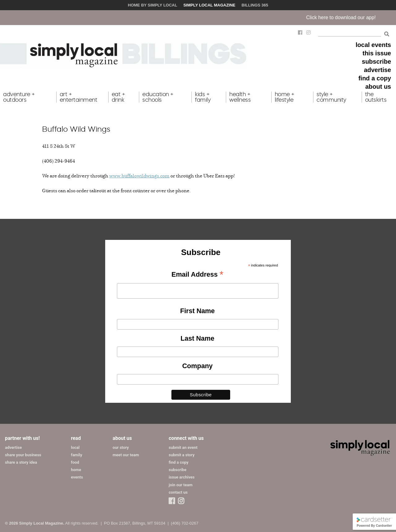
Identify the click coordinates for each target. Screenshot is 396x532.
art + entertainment (79, 97)
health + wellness (240, 97)
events (77, 477)
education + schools (158, 97)
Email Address (197, 275)
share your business (23, 455)
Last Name (198, 338)
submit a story (181, 455)
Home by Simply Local (152, 5)
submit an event (183, 447)
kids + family (203, 97)
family (76, 455)
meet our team (126, 455)
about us (378, 87)
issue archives (182, 477)
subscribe (377, 62)
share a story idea (21, 462)
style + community (331, 97)
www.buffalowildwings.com (139, 176)
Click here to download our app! (345, 17)
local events (373, 45)
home (76, 470)
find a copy (375, 78)
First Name (197, 311)
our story (121, 447)
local (75, 447)
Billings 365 (255, 5)
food (75, 462)
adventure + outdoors (19, 97)
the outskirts (376, 97)
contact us (178, 492)
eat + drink (118, 97)
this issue (377, 53)
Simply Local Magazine (209, 5)
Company (197, 366)
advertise (377, 70)
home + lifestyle (285, 97)
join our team (181, 485)
